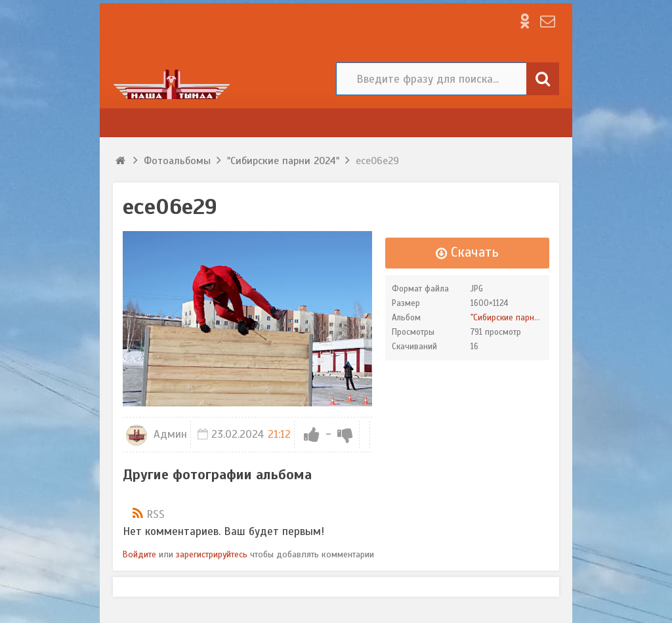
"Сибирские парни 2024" (516, 318)
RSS (156, 514)
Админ (157, 434)
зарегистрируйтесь (212, 554)
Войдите (139, 554)
